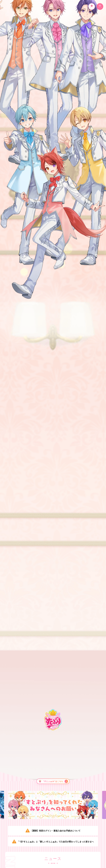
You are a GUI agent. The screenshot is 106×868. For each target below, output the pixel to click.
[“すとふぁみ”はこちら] (53, 781)
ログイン (92, 7)
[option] (53, 805)
